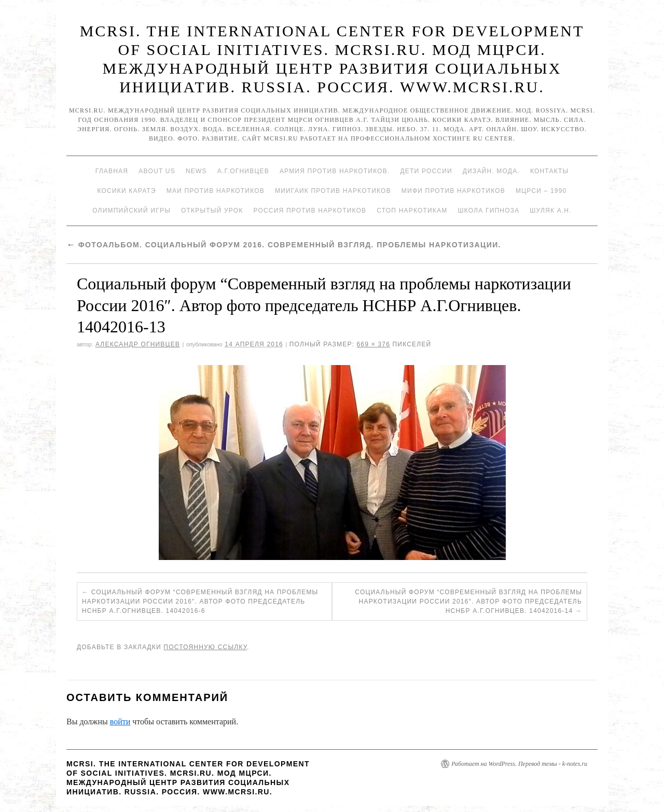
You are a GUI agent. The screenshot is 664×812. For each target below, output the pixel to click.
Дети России (426, 171)
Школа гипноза (488, 211)
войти (120, 722)
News (196, 171)
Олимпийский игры (132, 211)
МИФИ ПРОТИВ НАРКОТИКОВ (453, 191)
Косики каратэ (127, 191)
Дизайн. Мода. (491, 171)
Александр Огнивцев (138, 344)
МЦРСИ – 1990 (541, 191)
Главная (112, 171)
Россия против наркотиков (310, 211)
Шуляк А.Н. (550, 211)
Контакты (549, 171)
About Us (157, 171)
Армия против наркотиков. (335, 171)
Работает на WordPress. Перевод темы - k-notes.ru (519, 764)
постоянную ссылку (205, 647)
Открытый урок (212, 211)
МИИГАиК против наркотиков (333, 191)
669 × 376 (373, 344)
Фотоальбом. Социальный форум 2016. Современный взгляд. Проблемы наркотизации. (284, 245)
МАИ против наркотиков (216, 191)
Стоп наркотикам (412, 211)
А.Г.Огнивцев (243, 171)
